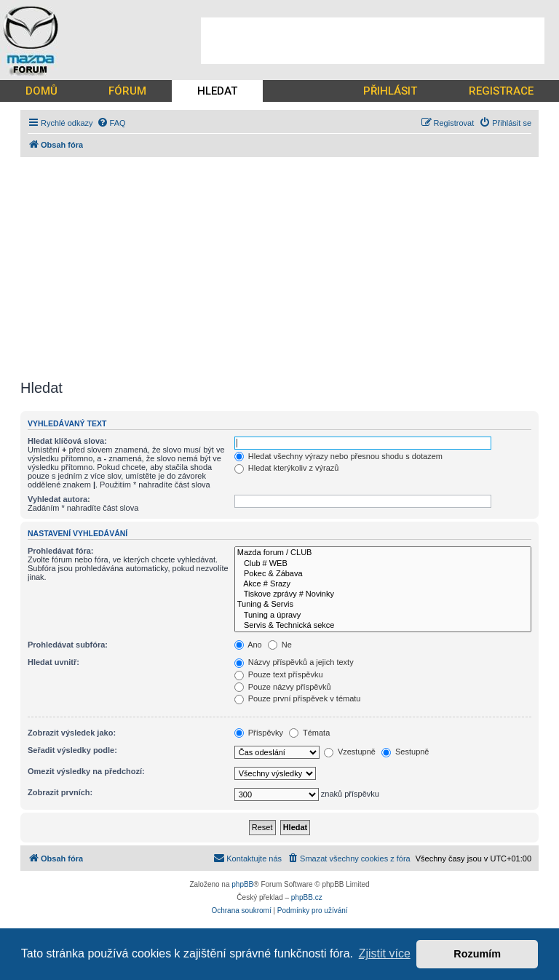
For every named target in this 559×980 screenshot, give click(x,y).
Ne (280, 645)
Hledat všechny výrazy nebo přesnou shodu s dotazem (338, 456)
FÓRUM (127, 91)
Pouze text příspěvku (279, 674)
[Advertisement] (373, 41)
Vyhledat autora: (59, 499)
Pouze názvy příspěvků (283, 687)
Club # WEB (383, 564)
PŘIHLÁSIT (390, 91)
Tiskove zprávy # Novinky (383, 594)
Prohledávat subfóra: (68, 645)
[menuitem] (111, 123)
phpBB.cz (307, 897)
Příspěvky (259, 733)
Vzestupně (350, 752)
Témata (309, 733)
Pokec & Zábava (383, 574)
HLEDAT (217, 91)
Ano (248, 645)
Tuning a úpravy (383, 616)
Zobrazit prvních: (60, 792)
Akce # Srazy (383, 584)
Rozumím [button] (477, 954)
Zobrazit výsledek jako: (72, 733)
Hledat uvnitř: (53, 662)
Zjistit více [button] (385, 953)
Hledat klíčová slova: (67, 441)
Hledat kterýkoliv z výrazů (287, 468)
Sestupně (405, 752)
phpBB (242, 884)
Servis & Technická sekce (383, 626)
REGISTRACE (501, 91)
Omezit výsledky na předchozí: (86, 771)
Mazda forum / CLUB (383, 553)
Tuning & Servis (383, 605)
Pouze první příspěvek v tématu (298, 698)
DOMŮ (41, 91)
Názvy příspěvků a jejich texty (294, 662)
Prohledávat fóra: (60, 551)
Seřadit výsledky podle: (72, 750)
